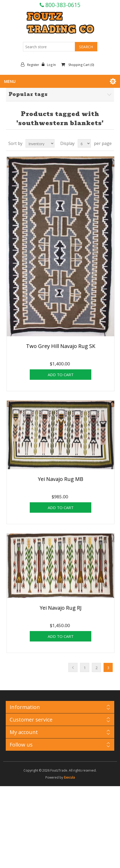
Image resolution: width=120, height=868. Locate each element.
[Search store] (49, 47)
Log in (50, 65)
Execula (69, 777)
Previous (73, 667)
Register (31, 65)
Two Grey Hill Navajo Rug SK (61, 346)
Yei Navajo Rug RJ (61, 608)
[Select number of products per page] (84, 143)
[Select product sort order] (40, 143)
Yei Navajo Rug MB (61, 479)
